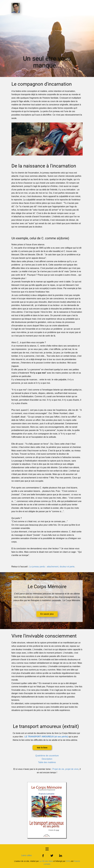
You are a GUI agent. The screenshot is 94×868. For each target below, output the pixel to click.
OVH (68, 861)
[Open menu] (47, 849)
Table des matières (47, 762)
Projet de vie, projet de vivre (65, 769)
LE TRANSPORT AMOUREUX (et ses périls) (46, 737)
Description (47, 759)
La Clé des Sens (46, 861)
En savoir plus (47, 614)
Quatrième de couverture (47, 756)
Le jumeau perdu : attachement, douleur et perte (52, 567)
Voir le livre (42, 748)
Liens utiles (26, 855)
